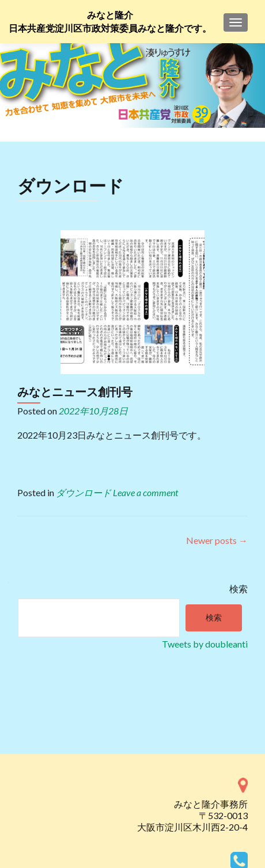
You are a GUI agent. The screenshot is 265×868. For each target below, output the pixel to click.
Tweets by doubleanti (205, 644)
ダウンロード (84, 492)
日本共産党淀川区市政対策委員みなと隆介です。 (110, 28)
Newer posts (217, 540)
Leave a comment (145, 492)
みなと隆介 (110, 15)
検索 (238, 589)
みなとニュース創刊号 (75, 392)
